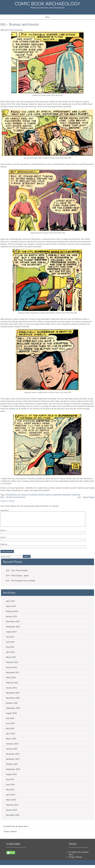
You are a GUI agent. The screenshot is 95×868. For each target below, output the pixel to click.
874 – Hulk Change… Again (17, 578)
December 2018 (13, 818)
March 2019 (11, 803)
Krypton (48, 495)
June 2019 (10, 787)
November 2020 (13, 701)
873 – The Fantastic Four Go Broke (21, 584)
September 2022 (13, 630)
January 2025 (12, 619)
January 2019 (12, 813)
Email (3, 540)
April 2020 (11, 736)
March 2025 (11, 609)
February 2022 (12, 665)
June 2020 (10, 726)
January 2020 (12, 752)
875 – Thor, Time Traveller (17, 573)
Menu (47, 17)
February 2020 (12, 747)
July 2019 (10, 782)
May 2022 (10, 650)
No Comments (17, 30)
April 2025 (11, 604)
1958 (7, 495)
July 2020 (10, 721)
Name (4, 533)
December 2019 (13, 757)
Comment (5, 510)
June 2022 (10, 645)
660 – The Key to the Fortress (13, 497)
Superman (76, 495)
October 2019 (12, 767)
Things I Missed (10, 834)
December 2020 (13, 696)
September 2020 (13, 711)
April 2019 (11, 798)
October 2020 (12, 706)
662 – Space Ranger (86, 497)
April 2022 (11, 655)
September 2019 (13, 772)
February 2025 (12, 614)
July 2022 (10, 640)
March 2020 (11, 742)
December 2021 (13, 675)
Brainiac (25, 104)
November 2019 (13, 762)
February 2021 (12, 686)
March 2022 (11, 660)
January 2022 (12, 670)
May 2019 (10, 792)
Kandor (20, 244)
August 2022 (11, 635)
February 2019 (12, 808)
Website (4, 547)
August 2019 (11, 777)
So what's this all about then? (16, 829)
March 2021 (11, 680)
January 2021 (12, 691)
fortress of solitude (29, 495)
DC (19, 495)
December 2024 (13, 624)
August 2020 (11, 716)
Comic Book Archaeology (47, 4)
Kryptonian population (62, 495)
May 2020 (10, 731)
